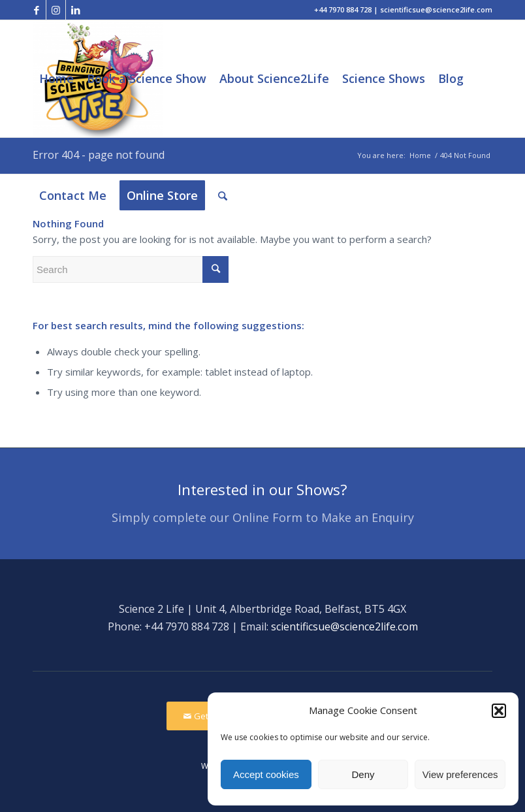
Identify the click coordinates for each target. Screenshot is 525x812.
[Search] (223, 196)
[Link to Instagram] (56, 10)
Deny (363, 774)
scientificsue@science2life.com (344, 626)
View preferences (460, 774)
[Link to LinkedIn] (76, 10)
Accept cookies (266, 774)
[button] (499, 711)
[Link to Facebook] (36, 10)
